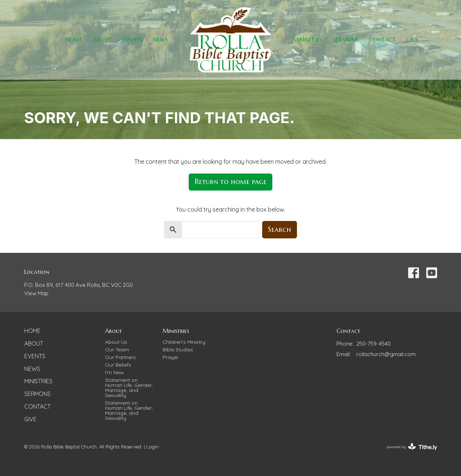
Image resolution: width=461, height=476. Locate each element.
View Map (36, 293)
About (102, 40)
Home (74, 40)
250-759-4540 (374, 344)
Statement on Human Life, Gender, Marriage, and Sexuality (129, 388)
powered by (412, 447)
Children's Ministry (184, 342)
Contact (382, 40)
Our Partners (120, 357)
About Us (116, 342)
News (160, 40)
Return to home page (230, 182)
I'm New (114, 372)
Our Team (117, 350)
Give (412, 40)
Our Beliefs (118, 365)
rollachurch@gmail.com (386, 354)
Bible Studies (178, 350)
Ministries (307, 40)
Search (280, 229)
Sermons (346, 40)
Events (132, 40)
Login (152, 447)
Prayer (171, 357)
